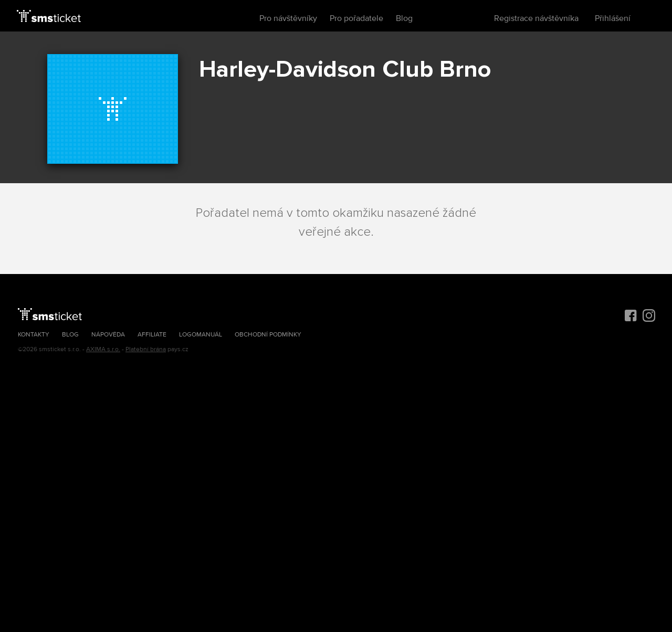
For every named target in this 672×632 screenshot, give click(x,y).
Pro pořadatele (356, 18)
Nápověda (108, 335)
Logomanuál (201, 335)
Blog (404, 18)
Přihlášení (613, 18)
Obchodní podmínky (268, 335)
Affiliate (152, 335)
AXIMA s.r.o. (103, 349)
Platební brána (146, 349)
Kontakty (34, 335)
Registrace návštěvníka (536, 18)
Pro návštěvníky (288, 18)
